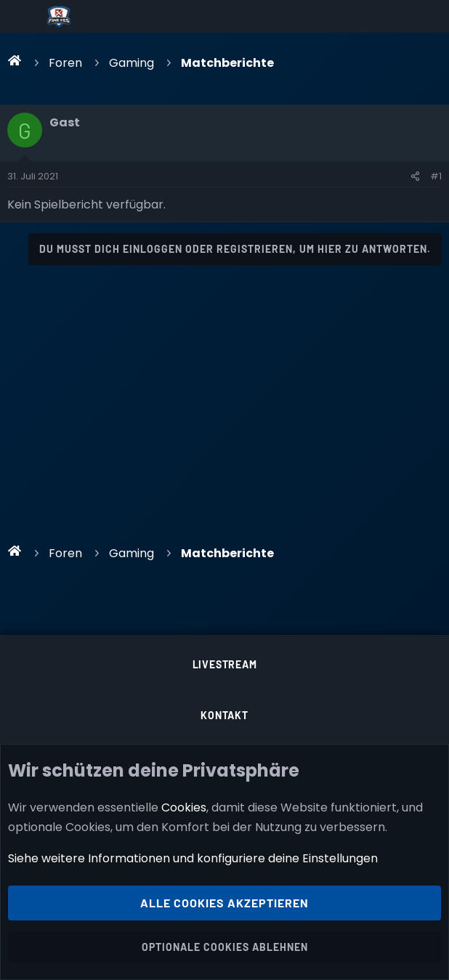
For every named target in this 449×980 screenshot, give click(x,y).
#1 (436, 176)
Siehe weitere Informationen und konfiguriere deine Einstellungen (193, 858)
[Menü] (23, 17)
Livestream (225, 664)
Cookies (184, 807)
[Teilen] (415, 177)
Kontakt (224, 715)
